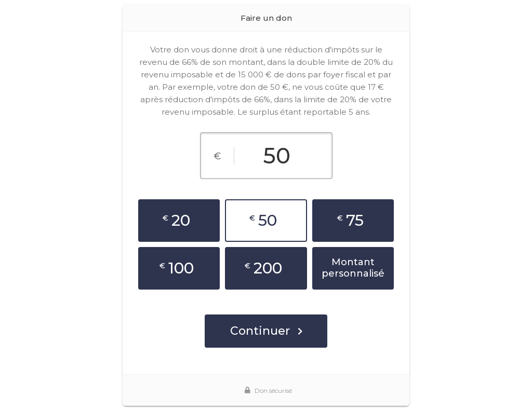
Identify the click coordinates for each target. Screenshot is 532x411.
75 (350, 220)
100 (177, 268)
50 (263, 220)
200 (263, 268)
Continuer (266, 331)
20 (176, 220)
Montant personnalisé (353, 268)
